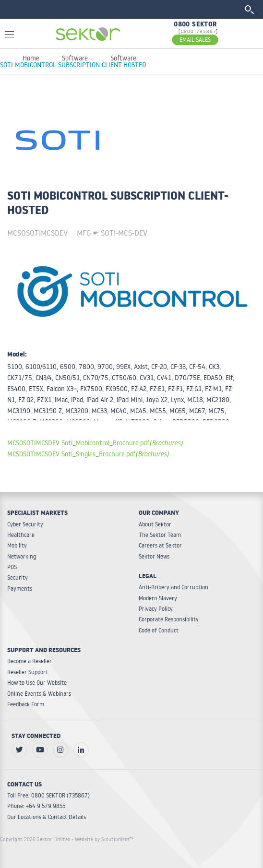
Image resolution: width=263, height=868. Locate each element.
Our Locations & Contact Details (47, 817)
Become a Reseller (30, 661)
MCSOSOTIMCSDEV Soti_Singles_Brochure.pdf (88, 454)
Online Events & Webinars (39, 694)
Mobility (17, 545)
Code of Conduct (159, 630)
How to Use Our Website (37, 683)
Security (18, 577)
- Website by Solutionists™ (103, 839)
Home (31, 58)
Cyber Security (25, 524)
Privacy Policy (156, 609)
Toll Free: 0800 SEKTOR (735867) (48, 795)
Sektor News (154, 556)
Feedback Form (26, 704)
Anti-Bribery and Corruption (173, 587)
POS (12, 567)
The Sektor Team (160, 535)
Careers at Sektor (160, 545)
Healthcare (21, 535)
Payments (20, 589)
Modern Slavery (158, 598)
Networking (22, 556)
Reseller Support (28, 672)
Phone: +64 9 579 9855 (36, 806)
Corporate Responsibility (169, 619)
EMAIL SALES (195, 40)
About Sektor (155, 524)
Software (75, 58)
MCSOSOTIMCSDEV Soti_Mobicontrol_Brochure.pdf (95, 443)
